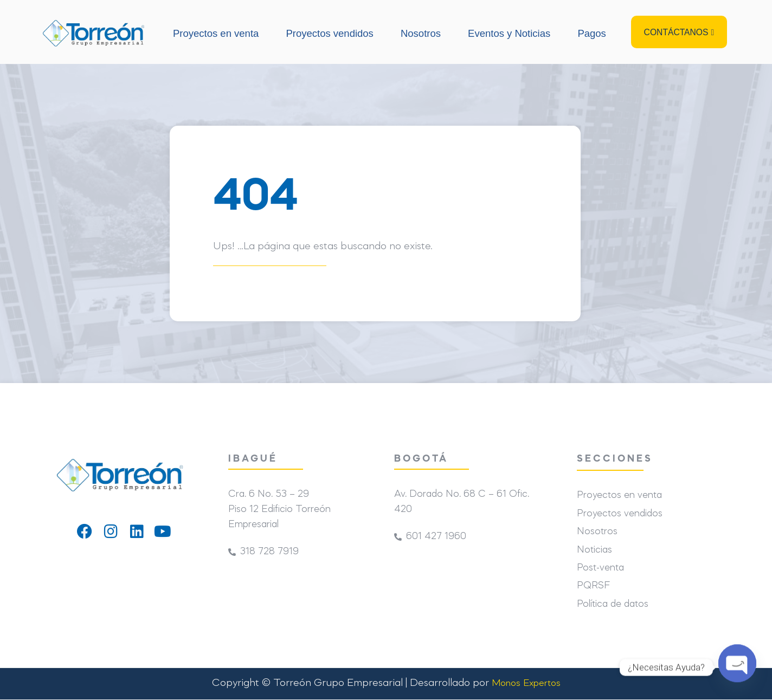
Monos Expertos (526, 684)
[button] (679, 32)
